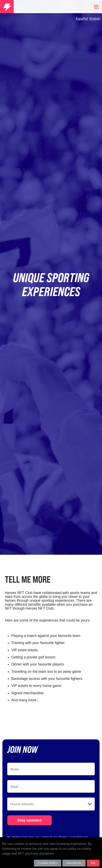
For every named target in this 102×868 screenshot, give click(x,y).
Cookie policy (48, 863)
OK (93, 863)
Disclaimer (74, 863)
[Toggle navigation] (96, 7)
